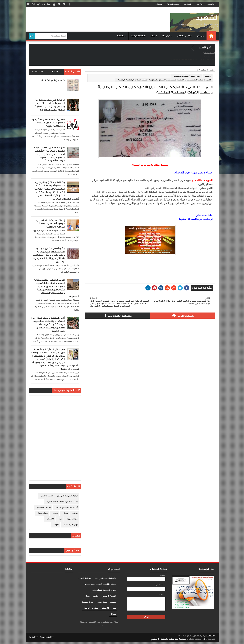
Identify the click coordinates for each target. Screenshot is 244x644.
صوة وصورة (43, 513)
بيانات (75, 513)
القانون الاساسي (184, 36)
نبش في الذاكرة (71, 525)
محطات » (122, 36)
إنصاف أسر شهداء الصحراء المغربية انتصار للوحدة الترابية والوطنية (50, 224)
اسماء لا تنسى (47, 496)
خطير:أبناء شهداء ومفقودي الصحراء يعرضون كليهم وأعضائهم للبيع (49, 123)
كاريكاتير (50, 519)
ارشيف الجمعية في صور (67, 496)
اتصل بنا (187, 4)
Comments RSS (47, 637)
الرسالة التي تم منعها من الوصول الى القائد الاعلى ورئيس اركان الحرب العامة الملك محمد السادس (50, 105)
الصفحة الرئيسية (208, 60)
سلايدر (55, 513)
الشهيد (207, 18)
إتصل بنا (190, 60)
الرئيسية (211, 4)
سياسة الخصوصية (179, 60)
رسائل (65, 513)
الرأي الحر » (167, 36)
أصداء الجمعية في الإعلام (67, 508)
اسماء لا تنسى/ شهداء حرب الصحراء (187, 76)
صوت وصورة (72, 519)
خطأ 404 (159, 4)
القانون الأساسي (44, 508)
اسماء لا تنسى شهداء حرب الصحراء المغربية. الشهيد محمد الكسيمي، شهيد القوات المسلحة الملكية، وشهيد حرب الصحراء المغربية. (57, 288)
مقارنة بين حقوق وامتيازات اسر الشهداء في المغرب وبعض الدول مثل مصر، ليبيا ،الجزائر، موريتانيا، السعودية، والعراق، (49, 255)
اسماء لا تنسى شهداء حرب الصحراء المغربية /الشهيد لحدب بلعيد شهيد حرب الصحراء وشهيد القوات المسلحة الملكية (50, 154)
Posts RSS (34, 637)
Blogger (99, 625)
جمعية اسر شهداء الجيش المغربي (169, 639)
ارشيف (154, 36)
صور (61, 519)
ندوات (56, 525)
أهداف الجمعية (138, 36)
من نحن (199, 4)
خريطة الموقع (173, 4)
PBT (205, 639)
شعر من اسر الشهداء (53, 80)
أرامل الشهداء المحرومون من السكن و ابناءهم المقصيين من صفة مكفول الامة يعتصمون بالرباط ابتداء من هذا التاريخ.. (48, 324)
